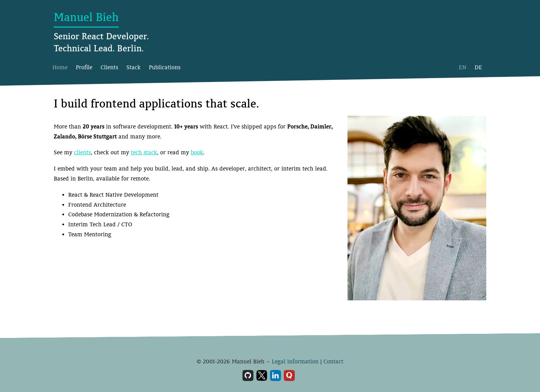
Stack (133, 67)
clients (82, 152)
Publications (165, 67)
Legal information (295, 362)
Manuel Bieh (86, 17)
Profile (84, 67)
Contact (333, 362)
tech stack (144, 152)
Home (60, 67)
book (197, 152)
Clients (109, 67)
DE (478, 67)
